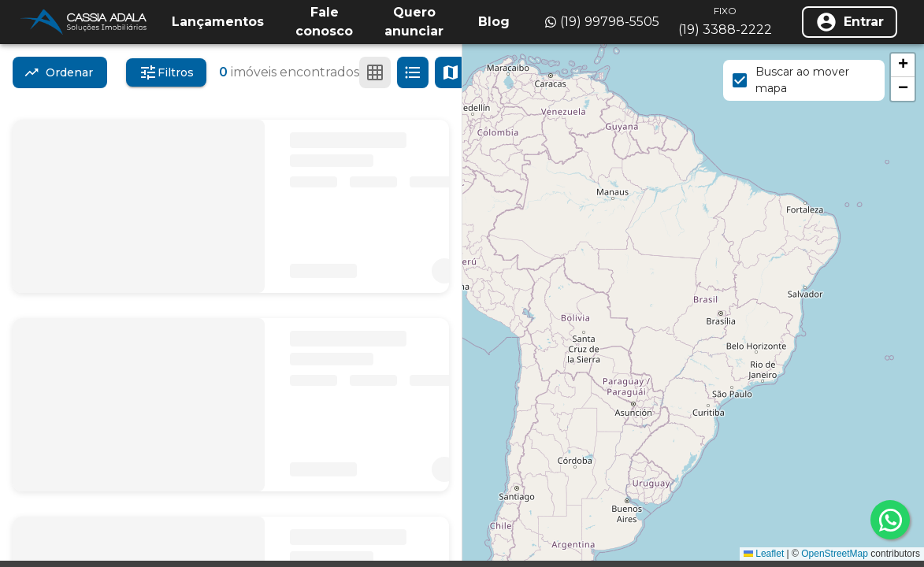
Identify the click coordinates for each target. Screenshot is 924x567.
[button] (903, 65)
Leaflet (764, 554)
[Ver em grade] (375, 72)
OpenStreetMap (835, 554)
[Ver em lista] (413, 72)
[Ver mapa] (451, 72)
